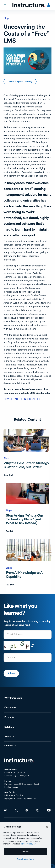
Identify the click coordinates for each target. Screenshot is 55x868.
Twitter (16, 810)
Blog (6, 18)
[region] (25, 845)
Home (19, 760)
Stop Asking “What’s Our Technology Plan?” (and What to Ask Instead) (24, 519)
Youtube (49, 810)
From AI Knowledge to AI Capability (25, 574)
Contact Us (10, 746)
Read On (8, 475)
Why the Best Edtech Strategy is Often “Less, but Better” (26, 465)
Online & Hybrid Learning (20, 81)
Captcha (11, 657)
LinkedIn (6, 810)
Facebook (27, 810)
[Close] (47, 827)
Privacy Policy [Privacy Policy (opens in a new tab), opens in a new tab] (27, 844)
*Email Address (15, 634)
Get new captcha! (32, 646)
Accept (25, 851)
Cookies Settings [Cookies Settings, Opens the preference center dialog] (25, 859)
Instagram (38, 810)
